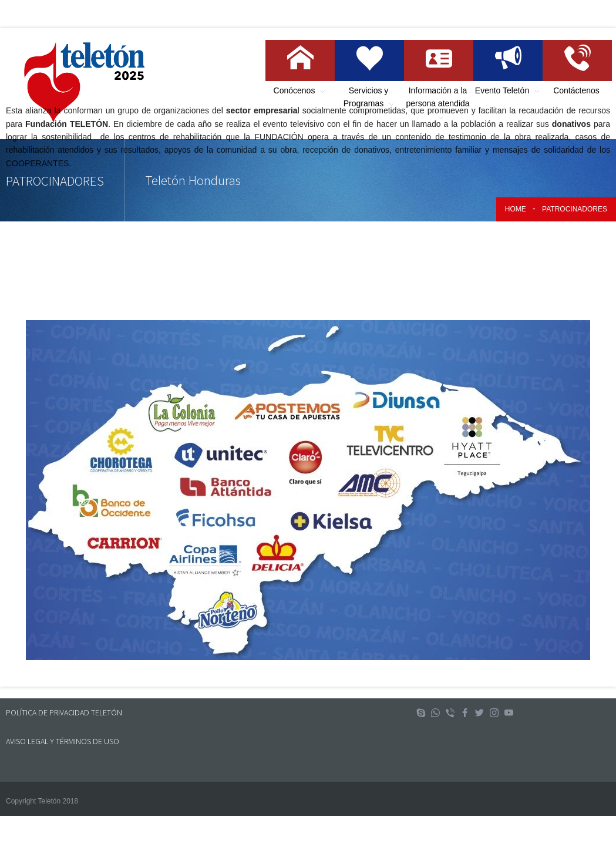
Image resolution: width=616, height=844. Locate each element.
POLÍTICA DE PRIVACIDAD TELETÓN (64, 712)
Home (516, 209)
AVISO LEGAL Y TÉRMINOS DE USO (63, 741)
